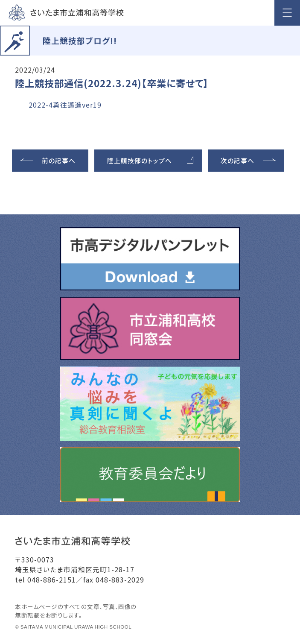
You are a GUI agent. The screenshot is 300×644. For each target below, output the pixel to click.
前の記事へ (59, 160)
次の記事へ (237, 160)
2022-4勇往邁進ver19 (65, 105)
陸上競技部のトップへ (140, 160)
